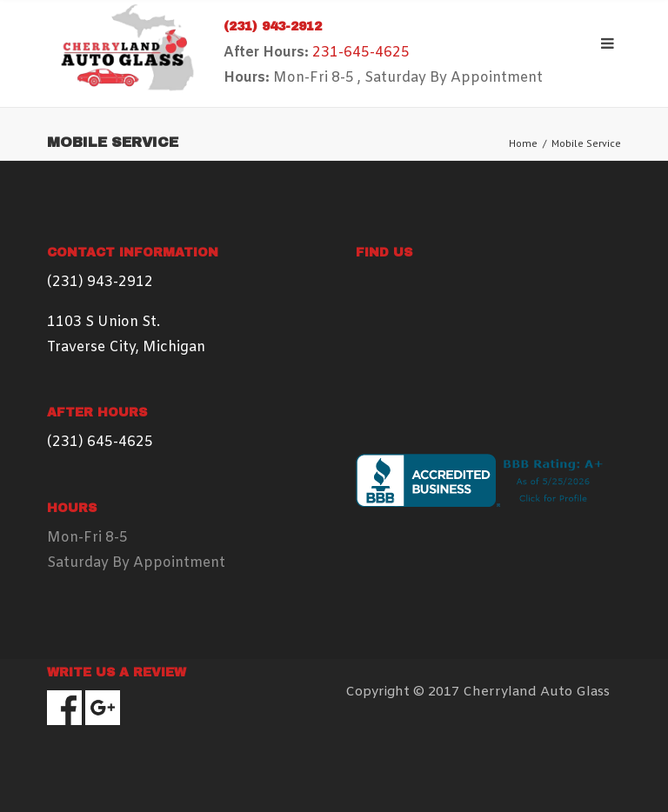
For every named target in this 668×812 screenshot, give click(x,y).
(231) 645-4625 (100, 442)
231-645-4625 (361, 53)
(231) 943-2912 (273, 27)
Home (523, 143)
